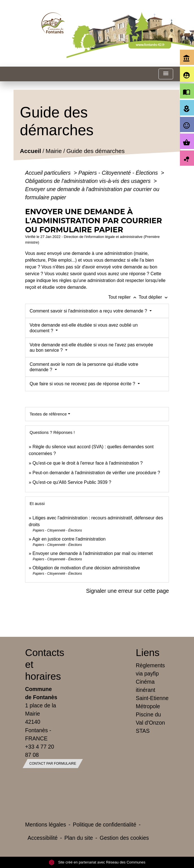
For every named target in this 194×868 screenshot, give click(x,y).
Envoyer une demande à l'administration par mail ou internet (92, 553)
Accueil (31, 151)
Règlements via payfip (150, 669)
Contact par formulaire (53, 764)
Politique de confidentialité (104, 825)
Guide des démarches (96, 151)
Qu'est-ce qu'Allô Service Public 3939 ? (72, 482)
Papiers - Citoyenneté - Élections (119, 173)
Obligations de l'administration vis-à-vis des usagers (89, 181)
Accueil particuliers (49, 173)
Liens (148, 652)
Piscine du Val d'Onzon (150, 719)
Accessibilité (43, 838)
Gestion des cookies (124, 838)
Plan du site (79, 838)
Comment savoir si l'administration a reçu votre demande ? (89, 311)
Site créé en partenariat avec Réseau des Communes (97, 862)
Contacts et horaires (42, 664)
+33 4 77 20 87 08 (40, 751)
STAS (143, 731)
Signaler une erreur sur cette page (127, 591)
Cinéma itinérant (146, 686)
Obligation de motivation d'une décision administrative (86, 568)
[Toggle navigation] (166, 74)
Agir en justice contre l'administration (69, 539)
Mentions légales (46, 825)
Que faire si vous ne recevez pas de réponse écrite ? (83, 384)
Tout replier (124, 297)
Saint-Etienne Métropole (152, 702)
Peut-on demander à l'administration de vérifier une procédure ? (96, 473)
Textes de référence (48, 414)
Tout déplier (154, 297)
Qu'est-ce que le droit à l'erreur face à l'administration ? (88, 463)
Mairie (54, 151)
